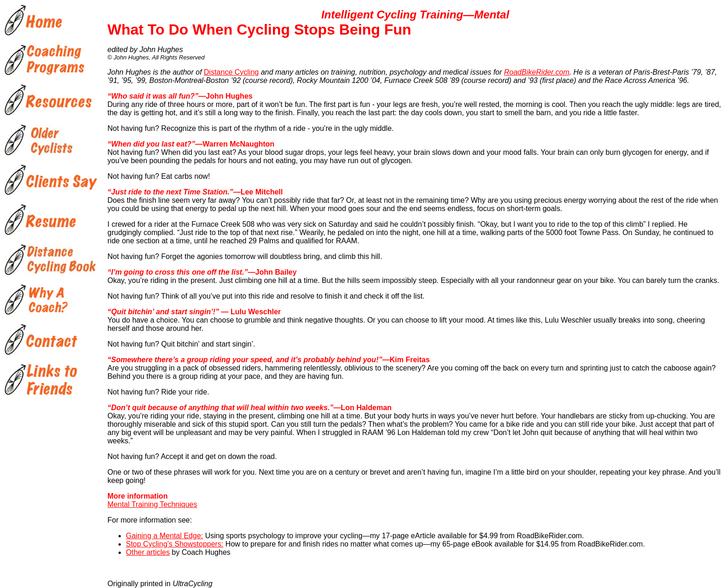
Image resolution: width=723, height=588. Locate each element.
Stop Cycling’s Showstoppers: (175, 544)
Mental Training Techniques (152, 504)
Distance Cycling (231, 72)
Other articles (148, 552)
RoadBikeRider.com (537, 72)
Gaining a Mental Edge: (164, 536)
